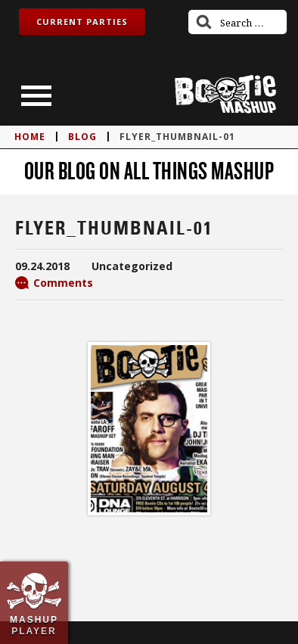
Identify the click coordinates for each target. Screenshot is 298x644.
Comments (63, 283)
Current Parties (82, 22)
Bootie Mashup (225, 94)
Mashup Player (34, 625)
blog (82, 137)
